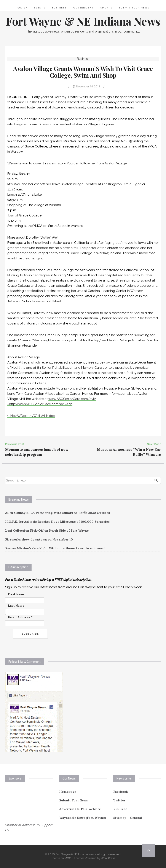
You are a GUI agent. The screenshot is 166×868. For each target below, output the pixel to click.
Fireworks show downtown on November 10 (39, 539)
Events (40, 8)
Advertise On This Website (80, 809)
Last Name (16, 606)
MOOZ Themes (74, 858)
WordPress (108, 858)
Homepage (68, 792)
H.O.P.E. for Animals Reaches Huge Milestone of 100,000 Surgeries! (58, 522)
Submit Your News (134, 8)
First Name (16, 594)
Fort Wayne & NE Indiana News (83, 21)
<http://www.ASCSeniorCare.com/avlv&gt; (40, 404)
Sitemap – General (128, 818)
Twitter (119, 800)
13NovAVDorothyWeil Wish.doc (31, 416)
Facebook (121, 792)
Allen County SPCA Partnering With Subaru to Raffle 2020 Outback (58, 513)
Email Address (20, 617)
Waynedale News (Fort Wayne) (83, 818)
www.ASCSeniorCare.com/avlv (72, 399)
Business (59, 8)
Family (22, 8)
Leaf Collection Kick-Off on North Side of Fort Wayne (47, 531)
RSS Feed (120, 809)
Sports (106, 8)
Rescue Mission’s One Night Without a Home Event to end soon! (55, 548)
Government (84, 8)
